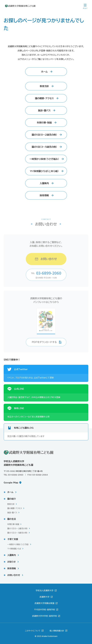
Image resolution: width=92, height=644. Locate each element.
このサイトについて (33, 631)
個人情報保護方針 (57, 631)
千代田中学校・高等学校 (45, 610)
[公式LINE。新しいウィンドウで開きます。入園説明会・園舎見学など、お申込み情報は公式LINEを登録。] (46, 393)
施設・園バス (12, 513)
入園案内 (12, 555)
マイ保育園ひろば (14, 549)
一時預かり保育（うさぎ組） (18, 544)
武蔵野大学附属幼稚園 (45, 603)
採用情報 (12, 568)
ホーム (10, 492)
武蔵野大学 (45, 597)
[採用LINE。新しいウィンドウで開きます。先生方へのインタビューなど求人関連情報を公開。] (46, 412)
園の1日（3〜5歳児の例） (17, 533)
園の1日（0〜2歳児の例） (18, 528)
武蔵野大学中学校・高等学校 (45, 616)
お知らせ (11, 562)
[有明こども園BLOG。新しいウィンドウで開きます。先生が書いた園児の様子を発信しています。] (46, 432)
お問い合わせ (14, 575)
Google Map (11, 483)
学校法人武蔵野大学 (45, 591)
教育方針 (11, 504)
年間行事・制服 (13, 524)
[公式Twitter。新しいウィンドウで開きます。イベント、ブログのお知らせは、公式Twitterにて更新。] (46, 373)
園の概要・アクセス (15, 508)
